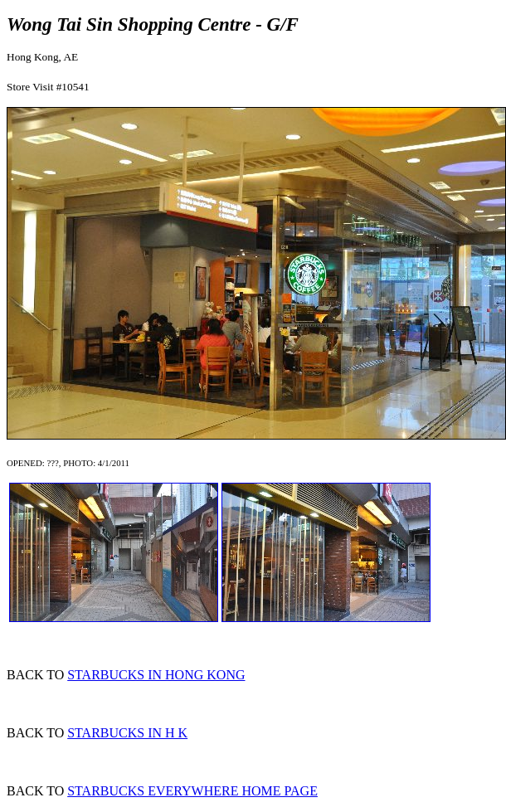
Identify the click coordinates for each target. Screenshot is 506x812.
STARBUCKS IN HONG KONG (156, 675)
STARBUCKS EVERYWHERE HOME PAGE (192, 791)
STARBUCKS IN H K (127, 733)
